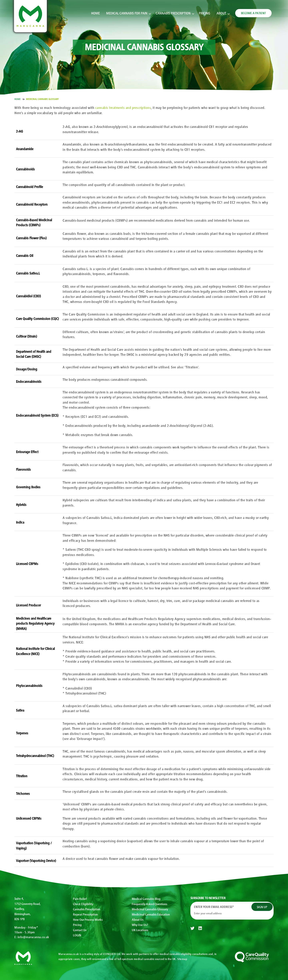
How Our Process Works (88, 920)
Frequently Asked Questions (149, 904)
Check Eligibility (83, 904)
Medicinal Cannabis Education (151, 914)
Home (95, 14)
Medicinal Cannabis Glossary (150, 909)
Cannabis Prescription (87, 909)
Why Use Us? (140, 925)
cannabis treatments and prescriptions (123, 107)
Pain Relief (80, 899)
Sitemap (182, 959)
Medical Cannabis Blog (146, 899)
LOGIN (77, 936)
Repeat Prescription (85, 914)
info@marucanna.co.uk (33, 937)
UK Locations (140, 930)
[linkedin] (200, 928)
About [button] (221, 14)
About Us (138, 920)
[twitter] (192, 928)
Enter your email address (214, 907)
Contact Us (80, 930)
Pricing (204, 14)
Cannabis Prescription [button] (173, 14)
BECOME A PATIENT (253, 14)
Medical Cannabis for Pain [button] (127, 14)
